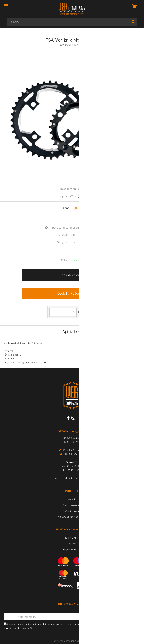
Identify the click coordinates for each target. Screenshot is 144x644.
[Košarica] (133, 6)
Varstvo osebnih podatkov (72, 517)
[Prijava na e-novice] (137, 617)
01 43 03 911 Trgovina (74, 450)
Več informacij (71, 275)
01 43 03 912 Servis (74, 454)
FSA (85, 242)
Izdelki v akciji (72, 538)
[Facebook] (69, 418)
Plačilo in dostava (72, 511)
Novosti (72, 544)
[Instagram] (74, 418)
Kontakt (72, 499)
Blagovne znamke (72, 549)
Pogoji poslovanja (72, 505)
